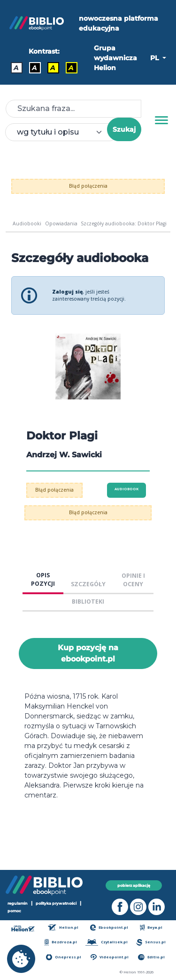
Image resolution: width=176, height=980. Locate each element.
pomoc (14, 910)
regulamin (18, 903)
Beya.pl (151, 928)
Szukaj (124, 129)
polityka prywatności (56, 903)
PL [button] (155, 58)
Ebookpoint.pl (109, 928)
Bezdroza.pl (61, 942)
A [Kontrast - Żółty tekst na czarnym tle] (71, 68)
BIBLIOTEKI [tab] (88, 602)
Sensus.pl (151, 942)
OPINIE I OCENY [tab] (133, 580)
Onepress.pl (64, 957)
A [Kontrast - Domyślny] (16, 68)
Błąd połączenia (88, 186)
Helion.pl (63, 928)
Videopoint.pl (109, 957)
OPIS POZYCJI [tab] (43, 580)
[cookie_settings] (21, 959)
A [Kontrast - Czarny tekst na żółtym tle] (53, 68)
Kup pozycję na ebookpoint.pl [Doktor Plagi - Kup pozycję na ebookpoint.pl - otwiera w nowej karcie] (88, 653)
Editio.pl (151, 957)
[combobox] (62, 132)
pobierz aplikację (134, 885)
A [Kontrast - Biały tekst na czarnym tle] (34, 68)
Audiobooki (27, 223)
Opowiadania (61, 223)
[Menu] (161, 120)
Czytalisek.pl (106, 942)
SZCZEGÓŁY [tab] (88, 584)
